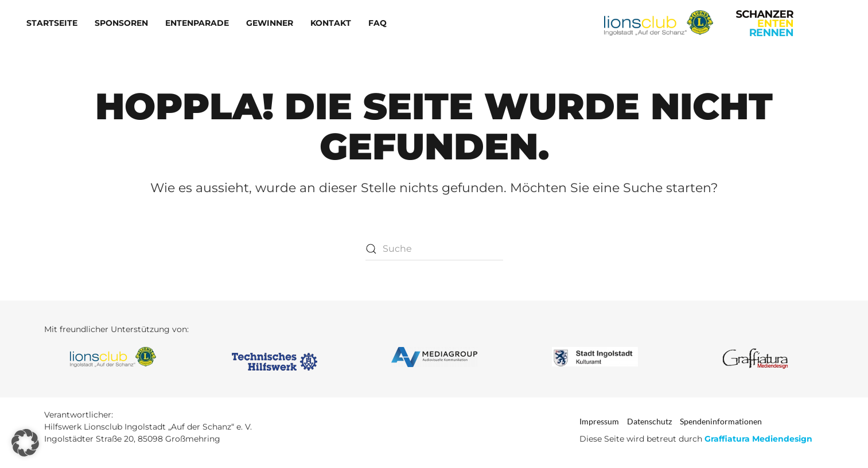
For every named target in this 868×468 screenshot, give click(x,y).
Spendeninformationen (721, 421)
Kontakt (331, 23)
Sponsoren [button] (121, 23)
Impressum (599, 421)
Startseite (52, 23)
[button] (25, 443)
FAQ (377, 23)
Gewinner (270, 23)
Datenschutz (649, 421)
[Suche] (434, 249)
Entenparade (197, 23)
